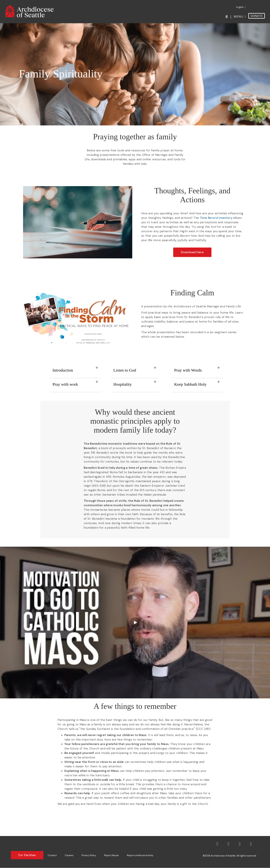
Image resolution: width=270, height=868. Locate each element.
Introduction (63, 370)
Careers (69, 855)
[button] (192, 252)
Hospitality (123, 384)
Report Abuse (111, 855)
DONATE (257, 16)
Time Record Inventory (216, 218)
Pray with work (65, 384)
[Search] (227, 17)
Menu (238, 16)
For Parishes (27, 855)
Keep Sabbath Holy (190, 384)
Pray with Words (188, 370)
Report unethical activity (140, 855)
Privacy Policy (89, 855)
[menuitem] (240, 7)
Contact (52, 855)
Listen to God (125, 370)
